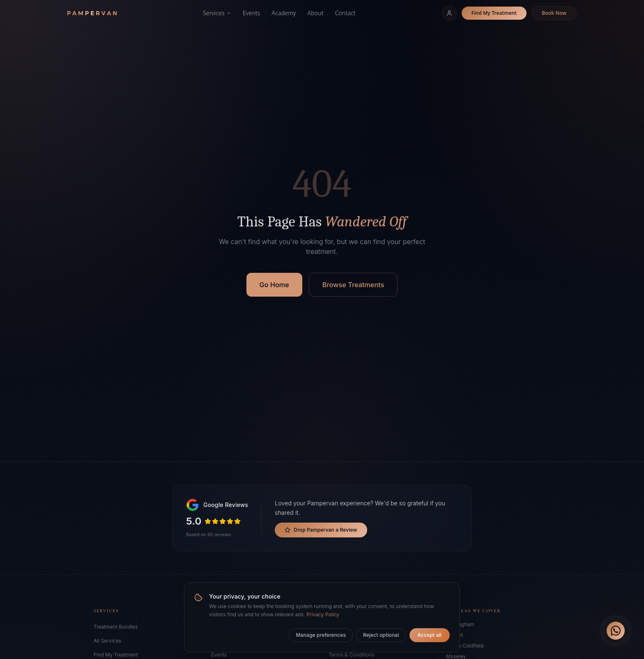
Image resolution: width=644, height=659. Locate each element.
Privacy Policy (323, 614)
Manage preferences (321, 635)
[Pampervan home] (92, 13)
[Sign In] (449, 13)
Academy (284, 13)
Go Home (274, 285)
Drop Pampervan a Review (321, 530)
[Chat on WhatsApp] (616, 631)
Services (217, 13)
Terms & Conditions (352, 655)
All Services (107, 641)
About (316, 13)
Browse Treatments (353, 285)
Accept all (430, 635)
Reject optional (381, 635)
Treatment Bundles (116, 627)
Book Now (554, 13)
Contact (345, 13)
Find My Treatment (494, 13)
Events (252, 13)
